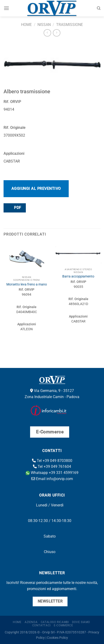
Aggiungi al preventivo (36, 189)
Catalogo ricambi (55, 622)
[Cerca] (99, 8)
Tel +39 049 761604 (52, 467)
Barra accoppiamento (78, 276)
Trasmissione (70, 25)
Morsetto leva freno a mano (27, 284)
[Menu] (6, 8)
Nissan (44, 25)
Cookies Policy (57, 638)
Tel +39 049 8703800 (52, 461)
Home (26, 25)
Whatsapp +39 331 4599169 (52, 473)
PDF (14, 208)
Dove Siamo (81, 622)
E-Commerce (63, 625)
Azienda (31, 622)
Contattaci (41, 625)
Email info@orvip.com (52, 479)
